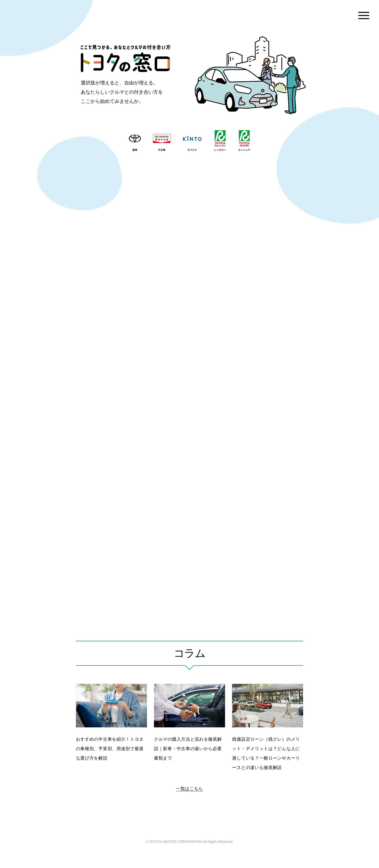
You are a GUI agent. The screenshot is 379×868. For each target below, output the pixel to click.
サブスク (192, 150)
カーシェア (244, 150)
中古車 (162, 150)
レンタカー (220, 150)
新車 (135, 150)
